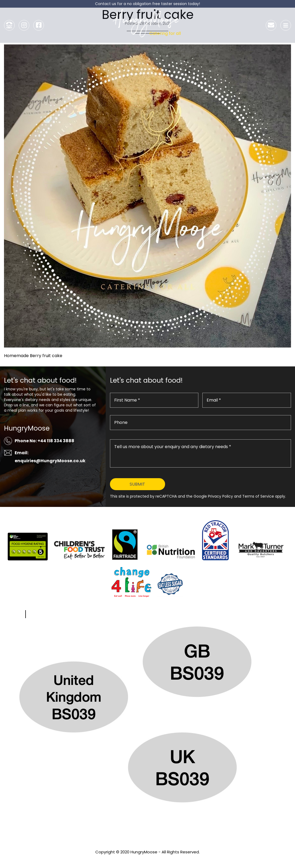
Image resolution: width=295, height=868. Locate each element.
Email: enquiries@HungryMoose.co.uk (50, 457)
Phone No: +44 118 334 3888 (44, 441)
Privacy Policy (147, 859)
